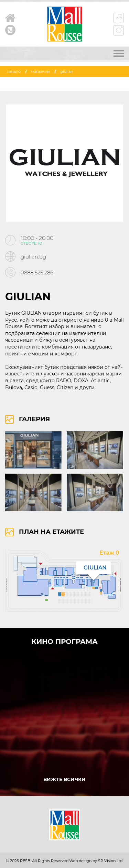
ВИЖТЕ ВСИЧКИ (64, 779)
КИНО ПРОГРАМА (64, 642)
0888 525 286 (37, 272)
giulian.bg (33, 257)
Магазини (40, 72)
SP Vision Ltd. (111, 861)
